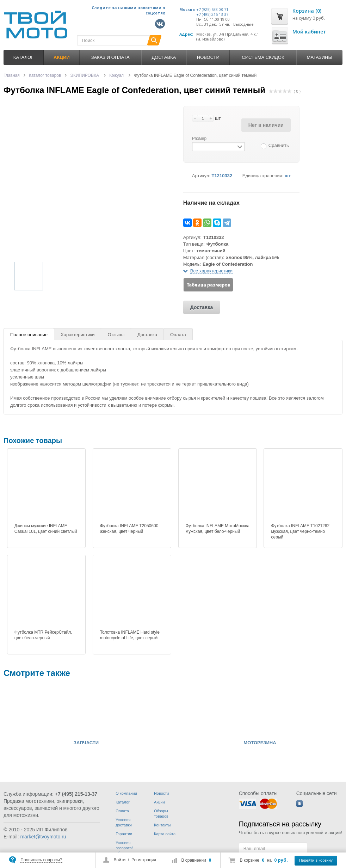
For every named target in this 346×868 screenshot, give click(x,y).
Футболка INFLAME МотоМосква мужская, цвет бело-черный (218, 529)
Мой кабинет (309, 32)
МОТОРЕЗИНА (260, 743)
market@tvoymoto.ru (43, 837)
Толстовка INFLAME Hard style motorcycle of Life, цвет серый (130, 635)
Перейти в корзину (316, 860)
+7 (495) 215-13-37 (212, 14)
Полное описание (29, 335)
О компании (126, 793)
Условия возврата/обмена (124, 848)
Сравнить (279, 145)
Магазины (320, 57)
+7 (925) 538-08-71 (212, 10)
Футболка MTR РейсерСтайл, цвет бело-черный (43, 635)
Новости (208, 57)
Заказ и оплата (110, 57)
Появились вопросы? (41, 860)
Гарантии (124, 834)
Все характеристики (211, 271)
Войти (120, 860)
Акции (159, 802)
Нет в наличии (266, 125)
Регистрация (144, 860)
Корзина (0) (307, 11)
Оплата (178, 335)
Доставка (164, 57)
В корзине (250, 860)
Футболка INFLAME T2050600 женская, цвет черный (129, 529)
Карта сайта (165, 834)
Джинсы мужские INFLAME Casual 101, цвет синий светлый (46, 529)
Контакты (162, 825)
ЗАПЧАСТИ (86, 743)
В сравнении (193, 860)
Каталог (23, 57)
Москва (187, 10)
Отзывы (116, 335)
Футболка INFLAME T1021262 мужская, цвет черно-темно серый (300, 531)
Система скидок (263, 57)
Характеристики (78, 335)
